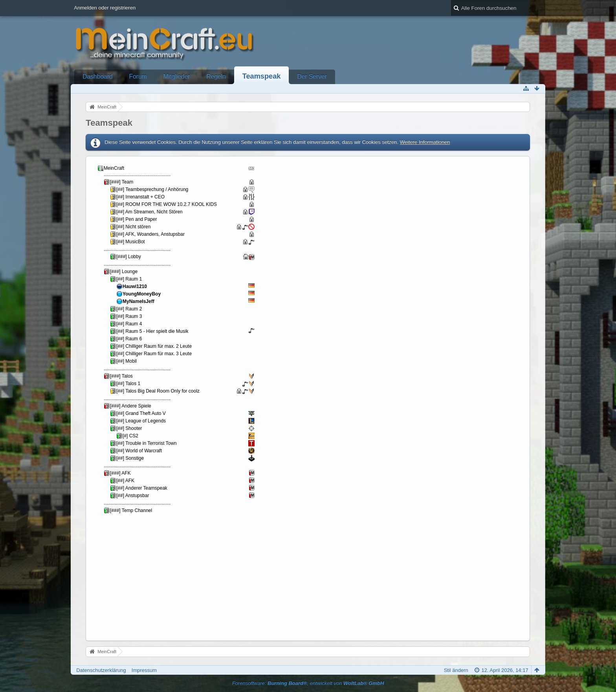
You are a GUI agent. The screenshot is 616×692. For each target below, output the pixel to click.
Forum (138, 76)
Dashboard (97, 76)
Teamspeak (262, 76)
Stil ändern (456, 670)
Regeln (216, 76)
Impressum (144, 670)
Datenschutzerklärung (101, 670)
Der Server (312, 76)
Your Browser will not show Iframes (183, 398)
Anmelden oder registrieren (105, 8)
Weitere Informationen (425, 142)
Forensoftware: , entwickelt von (308, 683)
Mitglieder (177, 76)
